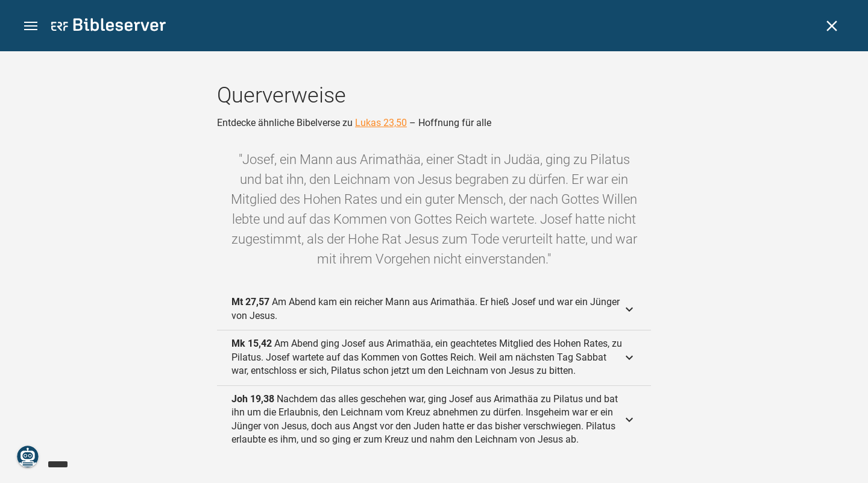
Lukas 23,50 (381, 123)
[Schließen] (832, 26)
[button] (31, 26)
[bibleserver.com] (108, 27)
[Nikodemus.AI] (28, 456)
